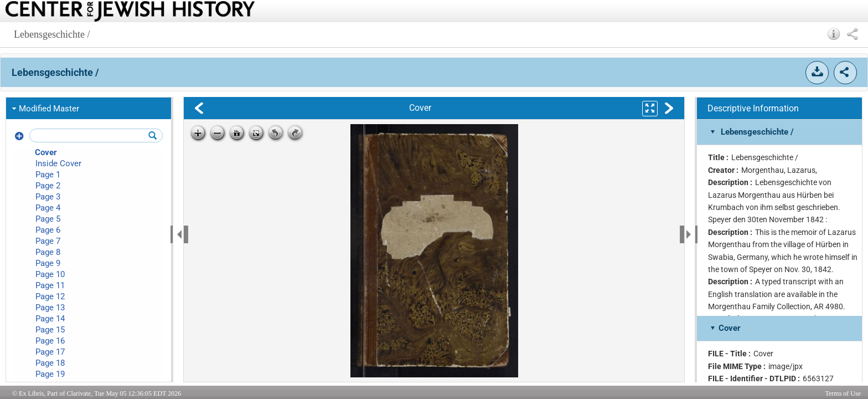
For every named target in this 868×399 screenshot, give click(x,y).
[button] (834, 34)
